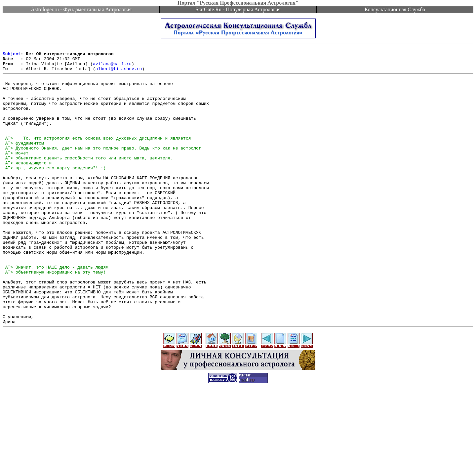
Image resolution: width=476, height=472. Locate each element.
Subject (12, 56)
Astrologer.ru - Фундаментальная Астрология (81, 9)
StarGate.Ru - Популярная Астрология (238, 9)
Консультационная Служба (395, 9)
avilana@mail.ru (112, 67)
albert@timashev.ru (119, 73)
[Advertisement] (238, 457)
